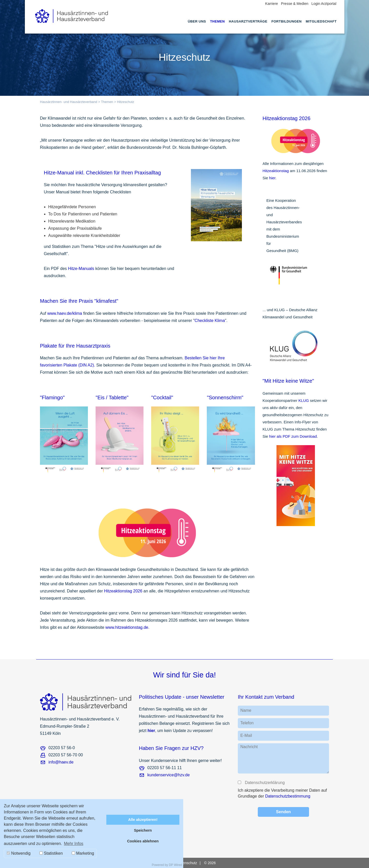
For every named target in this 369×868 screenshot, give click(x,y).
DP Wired (175, 865)
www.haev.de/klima (65, 313)
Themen (217, 21)
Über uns (197, 21)
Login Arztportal (324, 4)
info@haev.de (61, 762)
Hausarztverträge (248, 21)
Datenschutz (187, 863)
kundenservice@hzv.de (168, 775)
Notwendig (19, 853)
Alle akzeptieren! (143, 820)
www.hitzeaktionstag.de (127, 627)
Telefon (247, 723)
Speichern (143, 830)
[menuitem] (197, 26)
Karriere (272, 4)
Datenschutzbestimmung (288, 796)
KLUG (304, 400)
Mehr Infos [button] (74, 844)
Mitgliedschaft (321, 21)
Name (246, 710)
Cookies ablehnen (143, 841)
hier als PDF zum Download (293, 436)
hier (272, 178)
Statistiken (51, 853)
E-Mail (246, 735)
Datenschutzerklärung (264, 783)
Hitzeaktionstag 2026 (123, 591)
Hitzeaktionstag (276, 171)
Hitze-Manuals (81, 269)
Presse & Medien (295, 4)
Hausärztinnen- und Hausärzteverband (69, 102)
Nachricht (249, 747)
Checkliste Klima (210, 321)
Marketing (83, 853)
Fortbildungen (286, 21)
